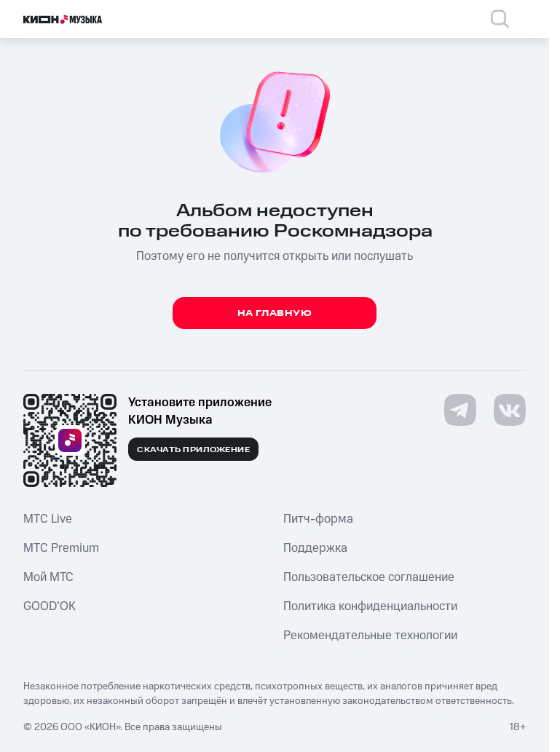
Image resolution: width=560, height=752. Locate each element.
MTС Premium (61, 548)
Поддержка (315, 548)
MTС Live (48, 519)
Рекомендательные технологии (370, 636)
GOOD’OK (50, 606)
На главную (275, 313)
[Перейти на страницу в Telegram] (460, 410)
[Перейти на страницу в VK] (510, 410)
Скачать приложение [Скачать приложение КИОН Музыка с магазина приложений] (193, 450)
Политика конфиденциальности (370, 606)
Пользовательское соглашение (369, 577)
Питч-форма (318, 519)
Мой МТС (48, 577)
